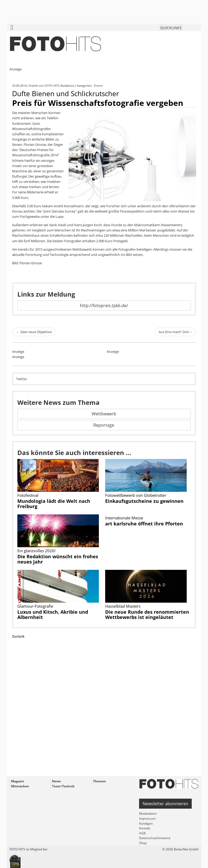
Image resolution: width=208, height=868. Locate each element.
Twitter (22, 379)
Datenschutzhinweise (155, 838)
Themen (100, 781)
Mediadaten (148, 813)
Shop (143, 843)
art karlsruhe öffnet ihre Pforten (144, 524)
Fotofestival (28, 495)
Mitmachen (20, 786)
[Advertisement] (104, 719)
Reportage (104, 425)
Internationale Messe (124, 518)
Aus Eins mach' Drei (175, 332)
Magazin (18, 781)
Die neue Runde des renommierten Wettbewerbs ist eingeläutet (147, 614)
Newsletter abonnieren (165, 804)
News (56, 781)
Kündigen (146, 823)
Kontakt (145, 828)
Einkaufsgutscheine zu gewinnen (144, 501)
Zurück (18, 636)
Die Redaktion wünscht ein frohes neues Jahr (58, 559)
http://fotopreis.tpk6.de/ (104, 306)
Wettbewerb (104, 414)
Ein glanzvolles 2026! (36, 551)
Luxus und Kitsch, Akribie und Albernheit (53, 614)
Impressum (147, 818)
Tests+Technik (63, 786)
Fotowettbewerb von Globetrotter (136, 495)
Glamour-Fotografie (35, 606)
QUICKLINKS (171, 28)
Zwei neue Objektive (34, 332)
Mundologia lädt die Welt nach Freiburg (54, 504)
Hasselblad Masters (123, 606)
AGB (142, 833)
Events (99, 86)
